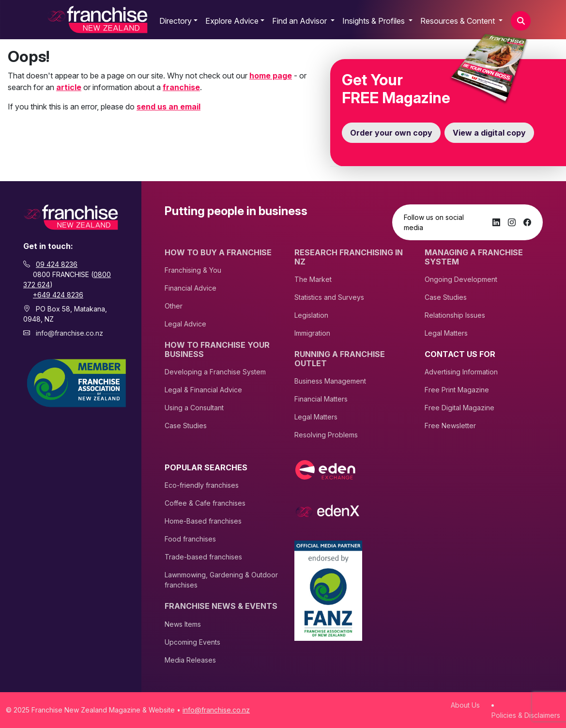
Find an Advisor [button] (300, 21)
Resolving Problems (326, 435)
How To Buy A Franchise (218, 253)
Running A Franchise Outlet (340, 359)
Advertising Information (461, 372)
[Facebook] (527, 222)
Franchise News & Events (221, 606)
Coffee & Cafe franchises (205, 503)
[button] (521, 21)
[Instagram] (512, 222)
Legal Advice (185, 324)
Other (174, 306)
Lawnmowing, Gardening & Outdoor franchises (221, 580)
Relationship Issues (455, 315)
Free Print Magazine (457, 390)
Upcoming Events (192, 642)
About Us (465, 705)
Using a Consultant (194, 408)
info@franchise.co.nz (69, 333)
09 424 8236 (57, 264)
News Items (183, 624)
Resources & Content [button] (459, 21)
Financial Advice (191, 288)
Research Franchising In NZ (349, 257)
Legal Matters (316, 417)
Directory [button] (176, 21)
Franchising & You (193, 270)
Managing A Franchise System (474, 257)
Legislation (311, 315)
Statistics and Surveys (329, 297)
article (69, 87)
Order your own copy (391, 133)
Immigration (312, 333)
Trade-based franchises (203, 557)
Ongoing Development (461, 279)
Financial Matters (321, 399)
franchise (181, 87)
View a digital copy (489, 133)
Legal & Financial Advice (203, 390)
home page (271, 76)
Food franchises (190, 539)
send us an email (168, 107)
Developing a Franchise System (215, 372)
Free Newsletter (450, 426)
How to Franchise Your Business (217, 350)
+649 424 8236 (58, 295)
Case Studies (186, 426)
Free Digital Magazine (459, 408)
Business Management (330, 381)
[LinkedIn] (496, 222)
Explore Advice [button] (232, 21)
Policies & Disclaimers (526, 715)
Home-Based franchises (203, 521)
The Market (313, 279)
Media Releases (190, 660)
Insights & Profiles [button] (375, 21)
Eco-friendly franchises (202, 485)
